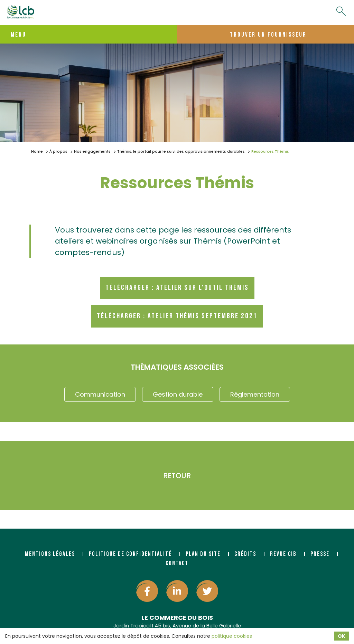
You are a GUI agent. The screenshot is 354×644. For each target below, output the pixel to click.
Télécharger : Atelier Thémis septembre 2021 (177, 316)
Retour (177, 476)
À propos (58, 151)
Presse (320, 554)
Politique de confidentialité (130, 554)
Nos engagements (92, 151)
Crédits (245, 554)
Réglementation (255, 394)
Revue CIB (283, 554)
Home (37, 151)
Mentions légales (50, 554)
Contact (177, 563)
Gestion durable (178, 394)
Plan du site (203, 554)
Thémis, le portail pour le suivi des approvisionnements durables (181, 151)
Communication (100, 394)
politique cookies (232, 636)
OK (342, 636)
